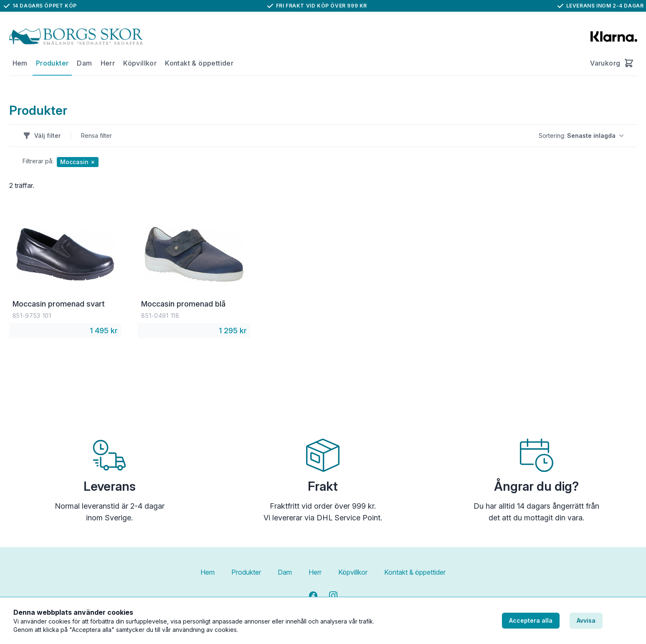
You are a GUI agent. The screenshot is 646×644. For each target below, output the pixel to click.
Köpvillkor (140, 63)
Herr (108, 63)
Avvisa (586, 620)
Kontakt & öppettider (199, 63)
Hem (20, 63)
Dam (84, 63)
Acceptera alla (531, 620)
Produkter (52, 63)
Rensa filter (96, 136)
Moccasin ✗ (78, 162)
